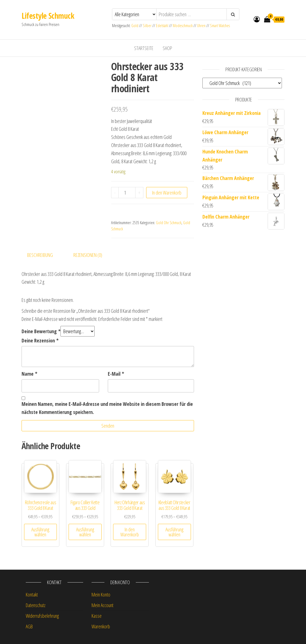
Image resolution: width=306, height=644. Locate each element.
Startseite (144, 48)
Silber (147, 26)
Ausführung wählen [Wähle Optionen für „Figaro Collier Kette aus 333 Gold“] (85, 532)
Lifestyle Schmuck (48, 16)
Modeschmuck (183, 26)
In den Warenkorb (167, 193)
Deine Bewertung (41, 331)
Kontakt (32, 595)
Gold (135, 26)
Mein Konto (101, 595)
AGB (29, 626)
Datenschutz (36, 605)
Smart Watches (220, 26)
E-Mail (116, 374)
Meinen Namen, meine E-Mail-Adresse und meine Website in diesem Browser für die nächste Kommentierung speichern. (107, 408)
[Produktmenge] (127, 193)
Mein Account (102, 605)
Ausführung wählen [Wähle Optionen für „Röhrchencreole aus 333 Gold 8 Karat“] (40, 532)
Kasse (97, 616)
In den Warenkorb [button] (130, 532)
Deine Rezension (40, 340)
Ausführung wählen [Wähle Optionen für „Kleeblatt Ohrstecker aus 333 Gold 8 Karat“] (174, 532)
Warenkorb (101, 626)
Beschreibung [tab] (40, 255)
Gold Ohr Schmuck (169, 223)
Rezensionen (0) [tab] (88, 255)
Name (29, 374)
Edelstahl (162, 26)
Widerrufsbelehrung (42, 616)
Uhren (201, 26)
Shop (167, 48)
